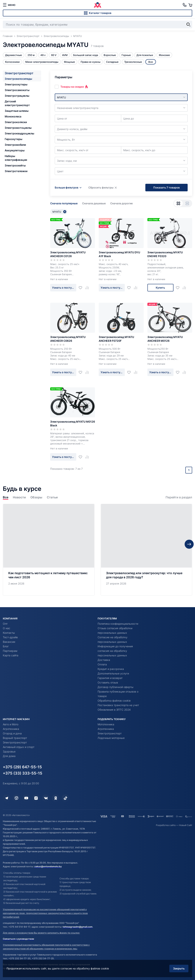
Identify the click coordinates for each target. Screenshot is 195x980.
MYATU (59, 212)
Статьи (52, 497)
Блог (6, 646)
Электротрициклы (17, 96)
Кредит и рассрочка (111, 669)
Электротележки (16, 171)
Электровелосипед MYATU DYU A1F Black (119, 254)
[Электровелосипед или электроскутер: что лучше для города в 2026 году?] (146, 550)
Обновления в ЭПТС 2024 (114, 710)
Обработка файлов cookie (114, 701)
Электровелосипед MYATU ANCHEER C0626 (68, 339)
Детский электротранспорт (17, 103)
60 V (54, 55)
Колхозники (12, 62)
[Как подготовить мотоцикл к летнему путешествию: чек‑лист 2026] (49, 550)
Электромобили (15, 145)
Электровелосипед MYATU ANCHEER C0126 (68, 254)
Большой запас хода (86, 55)
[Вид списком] (187, 203)
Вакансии (9, 642)
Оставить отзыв (108, 682)
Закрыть (179, 968)
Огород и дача (12, 733)
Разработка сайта (166, 825)
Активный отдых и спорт (19, 747)
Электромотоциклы (18, 128)
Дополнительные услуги (113, 673)
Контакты (9, 633)
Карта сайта (11, 655)
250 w (31, 55)
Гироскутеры (13, 139)
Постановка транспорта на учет (118, 705)
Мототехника (106, 724)
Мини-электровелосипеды (42, 62)
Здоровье (9, 751)
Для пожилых (145, 55)
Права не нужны (91, 62)
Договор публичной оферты (116, 687)
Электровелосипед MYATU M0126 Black (73, 423)
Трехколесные (133, 62)
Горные (126, 55)
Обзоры (36, 497)
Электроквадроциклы (19, 133)
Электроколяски (16, 122)
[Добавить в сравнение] (88, 288)
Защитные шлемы (17, 111)
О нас (7, 628)
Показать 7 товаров (166, 187)
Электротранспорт (19, 73)
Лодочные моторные (111, 738)
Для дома (9, 756)
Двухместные (13, 55)
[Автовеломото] (98, 5)
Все (6, 497)
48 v (43, 55)
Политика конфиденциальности (118, 624)
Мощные (69, 62)
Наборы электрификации (16, 158)
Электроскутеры (16, 84)
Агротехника (11, 729)
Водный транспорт (15, 738)
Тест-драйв (10, 637)
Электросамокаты (17, 90)
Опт (5, 624)
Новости (19, 497)
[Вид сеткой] (178, 203)
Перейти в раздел (179, 497)
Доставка (104, 660)
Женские (164, 55)
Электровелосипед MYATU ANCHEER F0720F (116, 339)
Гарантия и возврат (110, 678)
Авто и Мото (11, 724)
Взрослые (110, 55)
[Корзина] (190, 5)
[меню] (9, 5)
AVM (65, 55)
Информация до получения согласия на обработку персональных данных (115, 651)
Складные (112, 62)
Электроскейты (15, 165)
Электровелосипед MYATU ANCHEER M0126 (165, 339)
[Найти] (188, 25)
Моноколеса (13, 116)
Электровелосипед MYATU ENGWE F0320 (165, 254)
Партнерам (10, 651)
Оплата (102, 664)
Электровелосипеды (18, 79)
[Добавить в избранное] (82, 288)
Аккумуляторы (15, 150)
